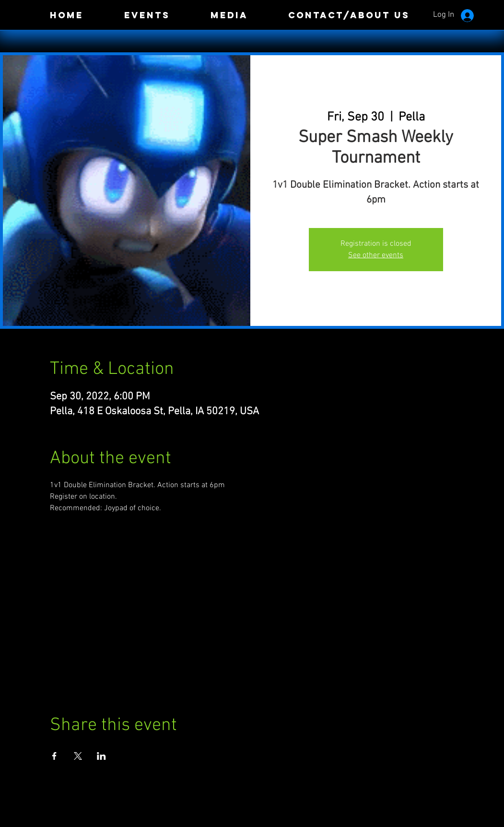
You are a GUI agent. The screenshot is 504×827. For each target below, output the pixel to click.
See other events (376, 255)
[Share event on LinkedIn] (101, 756)
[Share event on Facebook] (54, 756)
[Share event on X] (78, 756)
